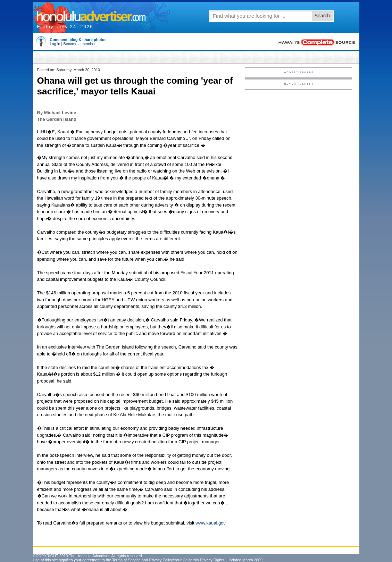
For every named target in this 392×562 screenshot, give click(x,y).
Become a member (79, 44)
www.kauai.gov (210, 523)
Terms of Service (126, 560)
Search (322, 16)
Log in (55, 44)
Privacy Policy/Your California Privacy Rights (187, 560)
